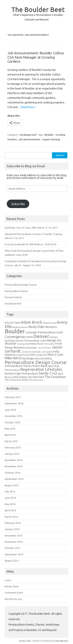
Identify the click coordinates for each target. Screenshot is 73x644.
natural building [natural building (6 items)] (43, 358)
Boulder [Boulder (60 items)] (15, 331)
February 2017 (13, 397)
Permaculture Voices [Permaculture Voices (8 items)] (18, 366)
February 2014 (13, 523)
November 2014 (14, 466)
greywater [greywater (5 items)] (32, 348)
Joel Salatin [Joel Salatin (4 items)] (47, 352)
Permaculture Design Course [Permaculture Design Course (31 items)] (36, 362)
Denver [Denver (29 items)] (41, 336)
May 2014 (10, 504)
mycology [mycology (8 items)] (27, 358)
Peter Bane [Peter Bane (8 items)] (40, 366)
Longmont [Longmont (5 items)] (41, 355)
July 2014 (10, 491)
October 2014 (12, 473)
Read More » (28, 107)
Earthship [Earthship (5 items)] (31, 344)
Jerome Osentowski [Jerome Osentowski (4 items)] (31, 352)
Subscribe (18, 204)
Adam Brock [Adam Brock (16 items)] (32, 322)
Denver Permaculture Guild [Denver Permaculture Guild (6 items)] (31, 341)
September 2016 (14, 403)
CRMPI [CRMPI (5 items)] (29, 337)
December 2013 (14, 536)
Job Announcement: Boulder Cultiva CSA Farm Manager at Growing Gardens (36, 57)
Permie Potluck (13, 297)
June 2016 (10, 410)
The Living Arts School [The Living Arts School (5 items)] (17, 380)
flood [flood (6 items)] (40, 344)
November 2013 (14, 542)
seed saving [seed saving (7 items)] (19, 377)
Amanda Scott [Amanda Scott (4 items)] (49, 323)
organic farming (51, 139)
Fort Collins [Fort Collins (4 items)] (49, 344)
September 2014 (14, 479)
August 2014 (12, 485)
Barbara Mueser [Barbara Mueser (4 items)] (20, 327)
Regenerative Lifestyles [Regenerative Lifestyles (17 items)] (41, 369)
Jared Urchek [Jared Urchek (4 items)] (44, 348)
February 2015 (13, 447)
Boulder (49, 135)
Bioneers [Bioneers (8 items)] (51, 327)
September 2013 (14, 554)
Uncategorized (28, 135)
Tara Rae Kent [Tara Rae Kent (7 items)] (36, 377)
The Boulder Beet (38, 9)
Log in (8, 580)
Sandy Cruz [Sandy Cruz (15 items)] (48, 373)
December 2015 (14, 416)
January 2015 (12, 454)
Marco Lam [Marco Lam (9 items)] (55, 355)
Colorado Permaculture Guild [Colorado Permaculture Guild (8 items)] (44, 332)
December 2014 (14, 460)
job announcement (29, 139)
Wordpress (62, 641)
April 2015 (10, 435)
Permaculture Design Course (21, 285)
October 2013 (12, 548)
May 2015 (10, 429)
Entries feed (11, 586)
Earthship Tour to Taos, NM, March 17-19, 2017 (31, 228)
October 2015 (12, 422)
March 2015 (11, 441)
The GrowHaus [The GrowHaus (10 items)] (55, 377)
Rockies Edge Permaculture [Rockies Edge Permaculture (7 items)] (21, 374)
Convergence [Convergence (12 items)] (15, 337)
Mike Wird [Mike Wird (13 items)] (13, 358)
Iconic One (25, 641)
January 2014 (12, 529)
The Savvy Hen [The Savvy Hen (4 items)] (36, 380)
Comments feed (14, 593)
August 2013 (12, 561)
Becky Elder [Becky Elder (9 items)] (37, 327)
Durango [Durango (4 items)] (21, 344)
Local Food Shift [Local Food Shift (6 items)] (26, 355)
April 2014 (10, 510)
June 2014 (10, 498)
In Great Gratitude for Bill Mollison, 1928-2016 (30, 244)
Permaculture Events (16, 291)
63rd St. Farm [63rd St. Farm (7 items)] (12, 323)
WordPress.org (13, 599)
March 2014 (11, 517)
